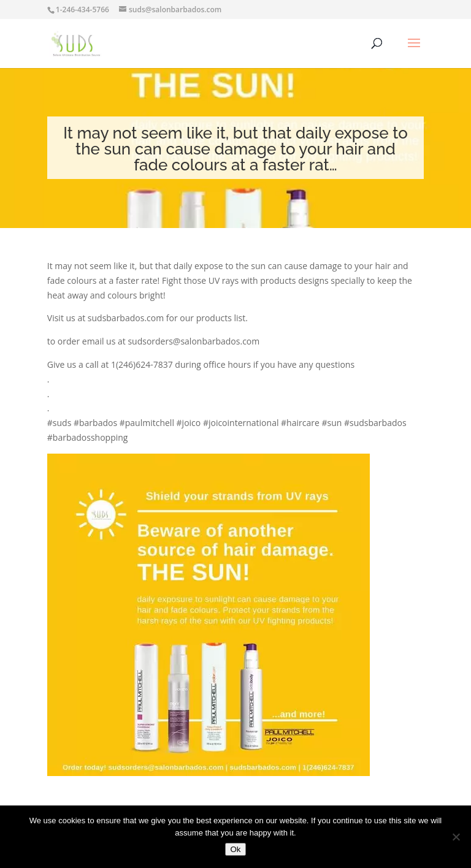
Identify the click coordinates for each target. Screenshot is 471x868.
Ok (235, 849)
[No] (456, 837)
